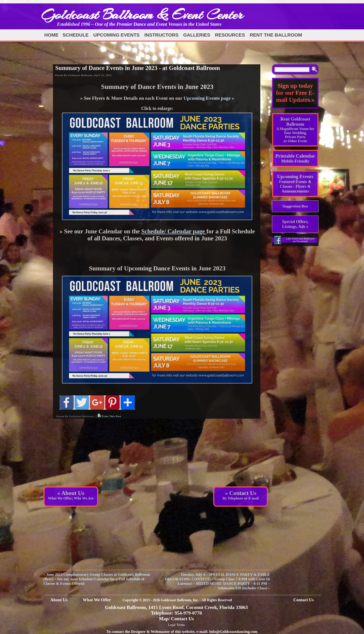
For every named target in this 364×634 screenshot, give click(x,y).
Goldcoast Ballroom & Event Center (142, 15)
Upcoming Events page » (209, 98)
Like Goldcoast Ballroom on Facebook (300, 240)
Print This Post (112, 416)
